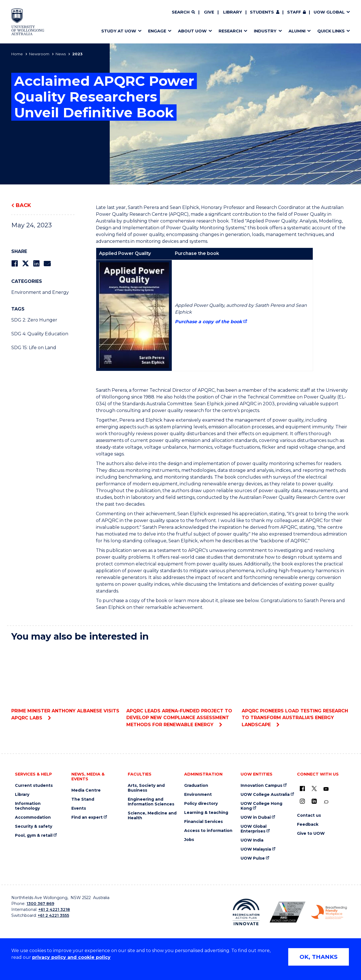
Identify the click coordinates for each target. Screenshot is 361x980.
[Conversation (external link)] (326, 802)
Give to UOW (311, 833)
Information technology (28, 806)
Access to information (208, 831)
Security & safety (34, 826)
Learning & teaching (206, 813)
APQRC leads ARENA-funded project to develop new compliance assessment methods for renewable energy (180, 687)
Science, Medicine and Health (152, 816)
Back (23, 205)
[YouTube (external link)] (326, 789)
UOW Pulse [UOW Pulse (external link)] (253, 858)
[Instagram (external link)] (302, 801)
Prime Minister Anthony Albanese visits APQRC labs (65, 683)
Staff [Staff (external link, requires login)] (294, 12)
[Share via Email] (47, 264)
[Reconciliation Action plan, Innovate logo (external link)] (246, 912)
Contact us (309, 815)
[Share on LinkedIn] (36, 264)
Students (262, 12)
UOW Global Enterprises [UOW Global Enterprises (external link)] (254, 829)
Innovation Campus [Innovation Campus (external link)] (261, 786)
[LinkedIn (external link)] (314, 801)
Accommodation (33, 817)
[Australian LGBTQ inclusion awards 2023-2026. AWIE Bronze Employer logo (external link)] (288, 912)
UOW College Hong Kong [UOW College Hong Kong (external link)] (261, 806)
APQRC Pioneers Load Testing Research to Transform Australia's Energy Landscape (296, 687)
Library (233, 12)
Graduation (196, 786)
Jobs (189, 840)
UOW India (252, 840)
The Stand (83, 799)
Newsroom (39, 54)
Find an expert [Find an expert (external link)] (87, 817)
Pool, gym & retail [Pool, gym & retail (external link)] (34, 835)
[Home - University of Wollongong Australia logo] (28, 22)
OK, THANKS (319, 957)
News (61, 54)
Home (17, 54)
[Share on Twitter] (25, 264)
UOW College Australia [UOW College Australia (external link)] (265, 795)
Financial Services (203, 822)
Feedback (308, 824)
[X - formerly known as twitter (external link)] (314, 789)
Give (209, 12)
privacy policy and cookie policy (71, 957)
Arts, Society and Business (146, 788)
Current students (34, 786)
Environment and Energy (40, 292)
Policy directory (201, 804)
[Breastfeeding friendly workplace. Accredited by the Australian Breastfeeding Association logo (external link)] (329, 912)
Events (79, 808)
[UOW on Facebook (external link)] (302, 789)
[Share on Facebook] (15, 264)
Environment (198, 795)
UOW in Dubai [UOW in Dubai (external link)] (256, 817)
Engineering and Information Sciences (151, 802)
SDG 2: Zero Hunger (34, 320)
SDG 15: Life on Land (34, 348)
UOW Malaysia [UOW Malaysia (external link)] (256, 849)
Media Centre (86, 790)
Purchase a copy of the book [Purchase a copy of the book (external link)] (208, 322)
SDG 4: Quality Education (40, 334)
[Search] (183, 12)
